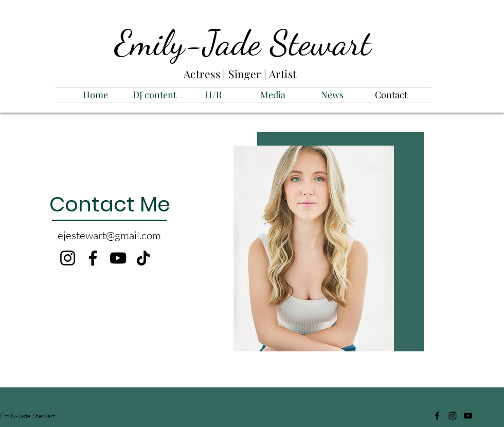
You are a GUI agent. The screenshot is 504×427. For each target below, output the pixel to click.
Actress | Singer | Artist (241, 74)
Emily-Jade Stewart (243, 43)
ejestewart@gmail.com (109, 235)
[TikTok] (143, 258)
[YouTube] (118, 258)
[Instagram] (68, 258)
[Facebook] (93, 258)
